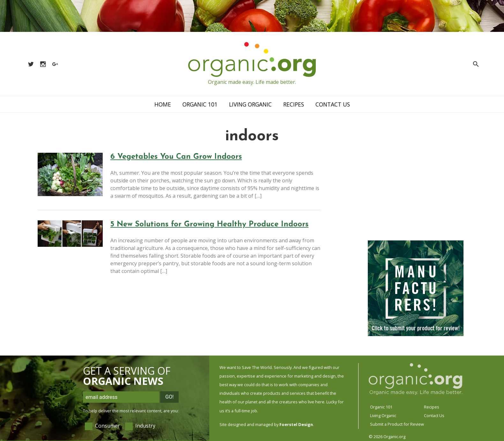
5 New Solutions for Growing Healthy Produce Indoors (209, 224)
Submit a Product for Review (397, 424)
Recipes (294, 104)
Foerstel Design (296, 424)
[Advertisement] (416, 193)
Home (163, 104)
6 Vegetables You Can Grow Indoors (176, 157)
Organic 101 (200, 104)
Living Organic (250, 104)
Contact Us (333, 104)
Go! (169, 397)
